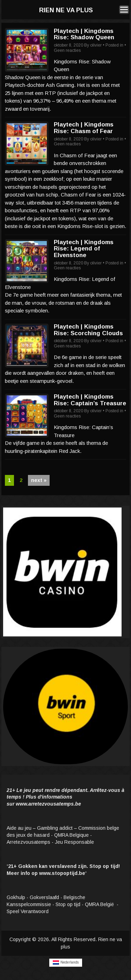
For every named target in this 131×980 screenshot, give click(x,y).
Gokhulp (16, 897)
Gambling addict (55, 828)
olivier (96, 45)
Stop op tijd (68, 904)
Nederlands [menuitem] (70, 962)
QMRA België (100, 904)
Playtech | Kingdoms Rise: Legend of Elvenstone (84, 249)
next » (39, 480)
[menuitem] (66, 963)
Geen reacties (67, 50)
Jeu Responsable (74, 842)
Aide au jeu (19, 828)
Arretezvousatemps (28, 842)
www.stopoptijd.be (62, 873)
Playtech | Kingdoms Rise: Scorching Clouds (88, 330)
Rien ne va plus (66, 10)
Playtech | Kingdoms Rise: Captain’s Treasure (90, 400)
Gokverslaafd (44, 897)
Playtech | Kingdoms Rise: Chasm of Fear (84, 128)
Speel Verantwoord (28, 911)
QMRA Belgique (71, 835)
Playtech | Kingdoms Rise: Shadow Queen (84, 34)
